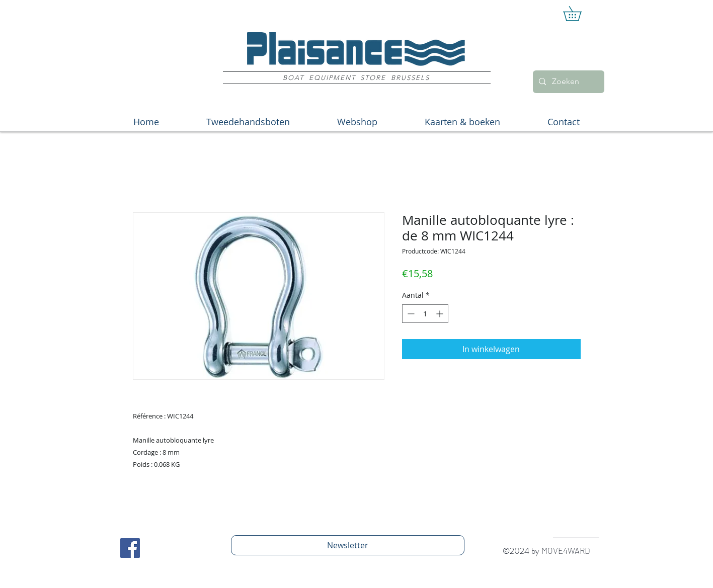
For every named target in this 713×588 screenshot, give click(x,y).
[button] (579, 14)
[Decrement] (410, 314)
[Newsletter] (348, 545)
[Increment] (441, 314)
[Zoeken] (568, 82)
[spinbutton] (425, 314)
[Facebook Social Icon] (130, 548)
